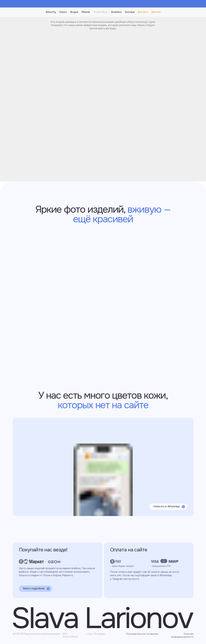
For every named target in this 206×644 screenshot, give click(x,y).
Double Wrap (101, 12)
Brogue (74, 12)
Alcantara (116, 12)
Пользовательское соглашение (142, 634)
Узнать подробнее (34, 588)
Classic (63, 12)
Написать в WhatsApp (167, 506)
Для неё (156, 12)
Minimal (86, 12)
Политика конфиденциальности (182, 635)
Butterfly (51, 12)
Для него (143, 12)
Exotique (130, 12)
